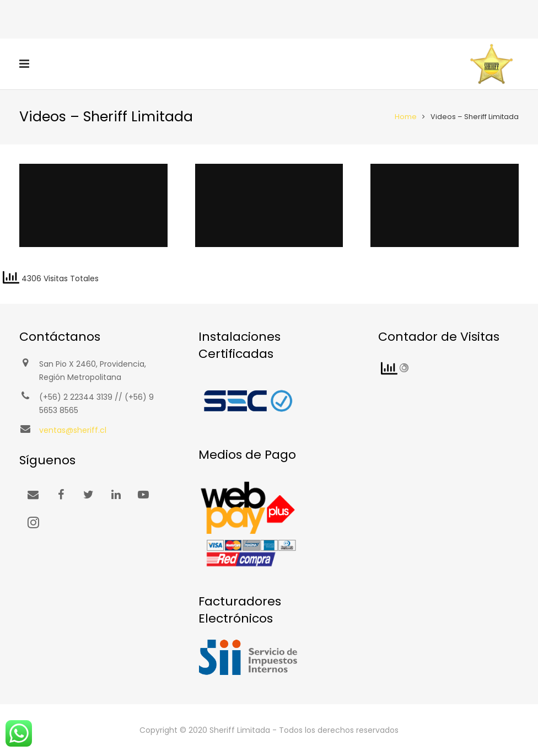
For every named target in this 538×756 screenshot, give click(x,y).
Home (406, 117)
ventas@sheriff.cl (73, 430)
